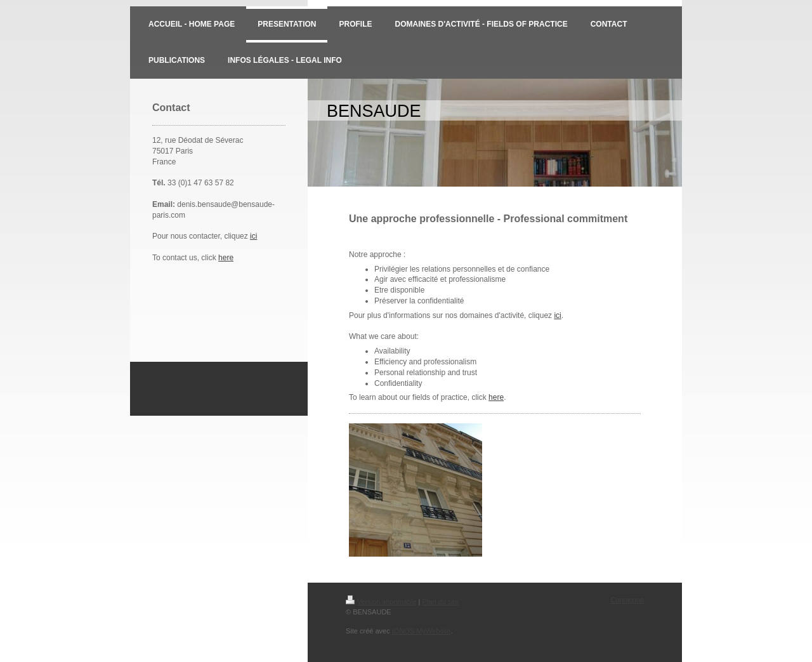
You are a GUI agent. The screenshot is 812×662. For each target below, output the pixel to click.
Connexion (627, 600)
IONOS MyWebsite (422, 631)
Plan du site (441, 602)
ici (253, 236)
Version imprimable (381, 602)
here (226, 258)
